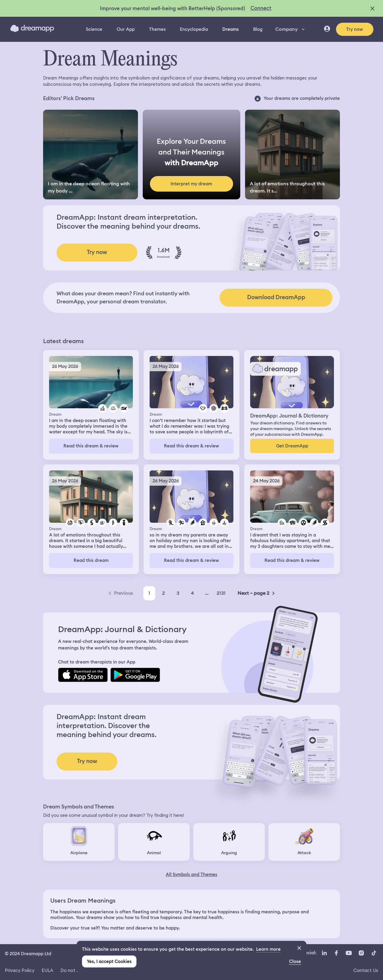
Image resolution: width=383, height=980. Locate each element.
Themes (157, 29)
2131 (221, 593)
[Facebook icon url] (336, 953)
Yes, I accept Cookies (109, 961)
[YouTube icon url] (349, 953)
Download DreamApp (276, 297)
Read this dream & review (91, 446)
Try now (355, 29)
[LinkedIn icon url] (325, 953)
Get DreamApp (292, 446)
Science (94, 29)
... (207, 593)
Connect (261, 8)
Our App (126, 29)
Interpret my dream (191, 184)
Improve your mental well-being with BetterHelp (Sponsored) (172, 8)
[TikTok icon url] (374, 953)
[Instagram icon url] (361, 953)
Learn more (268, 949)
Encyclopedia (194, 29)
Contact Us (366, 970)
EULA (47, 970)
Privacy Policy (20, 970)
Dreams (231, 29)
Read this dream (91, 560)
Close (295, 961)
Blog (258, 29)
